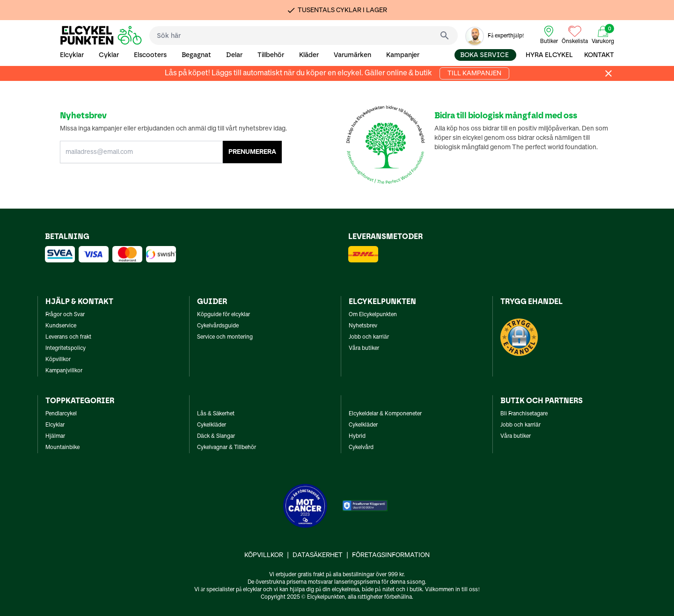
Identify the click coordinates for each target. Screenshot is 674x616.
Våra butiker (364, 348)
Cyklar (109, 55)
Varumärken (352, 55)
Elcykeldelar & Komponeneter (385, 414)
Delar (234, 55)
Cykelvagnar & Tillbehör (227, 448)
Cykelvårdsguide (218, 326)
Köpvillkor (58, 360)
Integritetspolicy (66, 348)
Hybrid (357, 436)
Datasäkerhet (318, 555)
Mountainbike (62, 448)
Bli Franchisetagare (524, 414)
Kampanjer (403, 55)
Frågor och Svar (65, 315)
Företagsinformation (391, 555)
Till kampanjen (474, 73)
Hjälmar (55, 436)
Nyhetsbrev (363, 326)
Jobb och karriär (369, 337)
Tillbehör (271, 55)
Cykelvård (361, 448)
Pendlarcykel (61, 414)
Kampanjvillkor (64, 371)
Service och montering (225, 337)
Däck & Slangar (216, 436)
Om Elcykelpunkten (373, 315)
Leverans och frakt (68, 337)
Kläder (309, 55)
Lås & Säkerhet (216, 414)
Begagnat (196, 55)
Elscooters (150, 55)
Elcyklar (72, 55)
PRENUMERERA (252, 152)
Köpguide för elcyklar (223, 315)
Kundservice (61, 326)
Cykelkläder (212, 425)
